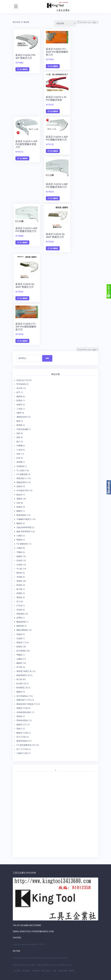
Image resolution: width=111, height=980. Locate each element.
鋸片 (18, 442)
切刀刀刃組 (21, 737)
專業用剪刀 (21, 478)
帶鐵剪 (19, 540)
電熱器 (19, 716)
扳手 (18, 392)
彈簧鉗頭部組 (22, 720)
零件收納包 (21, 384)
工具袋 (19, 450)
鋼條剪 (19, 511)
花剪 (18, 503)
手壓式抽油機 (22, 429)
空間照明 (20, 466)
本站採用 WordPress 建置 (24, 965)
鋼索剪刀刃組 (22, 733)
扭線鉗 (19, 634)
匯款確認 (26, 971)
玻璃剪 (19, 593)
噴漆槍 (19, 425)
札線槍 (19, 638)
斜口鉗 (19, 679)
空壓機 (19, 446)
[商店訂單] (65, 23)
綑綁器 (19, 396)
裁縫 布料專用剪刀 (24, 531)
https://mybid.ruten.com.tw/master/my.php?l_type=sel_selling (40, 958)
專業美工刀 (21, 642)
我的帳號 (36, 971)
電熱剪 (19, 597)
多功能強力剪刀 (23, 490)
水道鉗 (19, 565)
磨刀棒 (19, 589)
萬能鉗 (19, 556)
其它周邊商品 (22, 696)
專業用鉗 (20, 614)
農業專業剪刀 (22, 515)
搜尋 (47, 358)
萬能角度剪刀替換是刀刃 (27, 704)
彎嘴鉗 (19, 655)
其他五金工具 (22, 380)
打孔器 (19, 606)
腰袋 (18, 421)
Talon (70, 965)
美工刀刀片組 (22, 749)
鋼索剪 (19, 523)
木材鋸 (19, 577)
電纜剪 (19, 499)
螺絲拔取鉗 (21, 622)
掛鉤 (18, 433)
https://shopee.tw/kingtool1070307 (28, 944)
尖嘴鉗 (19, 659)
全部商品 (17, 971)
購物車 (72, 971)
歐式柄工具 (21, 684)
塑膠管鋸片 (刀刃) (24, 700)
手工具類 (20, 471)
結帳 (54, 971)
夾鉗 (18, 454)
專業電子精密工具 (24, 671)
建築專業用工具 (23, 675)
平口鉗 (19, 569)
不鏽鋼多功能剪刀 (24, 519)
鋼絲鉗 (19, 663)
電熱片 (19, 729)
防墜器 (19, 400)
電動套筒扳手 (22, 417)
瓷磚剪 (19, 507)
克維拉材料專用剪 (24, 527)
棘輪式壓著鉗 (22, 630)
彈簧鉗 (19, 581)
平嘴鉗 (19, 552)
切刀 (18, 601)
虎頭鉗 (19, 560)
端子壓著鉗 (21, 651)
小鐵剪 (19, 536)
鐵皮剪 (19, 495)
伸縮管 (19, 405)
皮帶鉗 (19, 618)
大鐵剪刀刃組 (22, 753)
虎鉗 (18, 437)
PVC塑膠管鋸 (22, 474)
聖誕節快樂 (63, 971)
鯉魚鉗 (19, 573)
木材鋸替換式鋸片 (24, 712)
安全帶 (19, 388)
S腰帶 (19, 413)
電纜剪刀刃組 (22, 708)
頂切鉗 (19, 610)
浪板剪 (19, 486)
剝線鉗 (19, 647)
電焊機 (19, 462)
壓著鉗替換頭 (22, 741)
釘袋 (18, 458)
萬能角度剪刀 (22, 482)
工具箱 (19, 409)
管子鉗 (19, 667)
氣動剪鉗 (20, 626)
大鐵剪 (19, 548)
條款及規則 (46, 971)
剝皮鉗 (19, 585)
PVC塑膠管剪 (22, 544)
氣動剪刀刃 (21, 725)
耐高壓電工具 (22, 688)
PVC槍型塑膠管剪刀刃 (26, 745)
